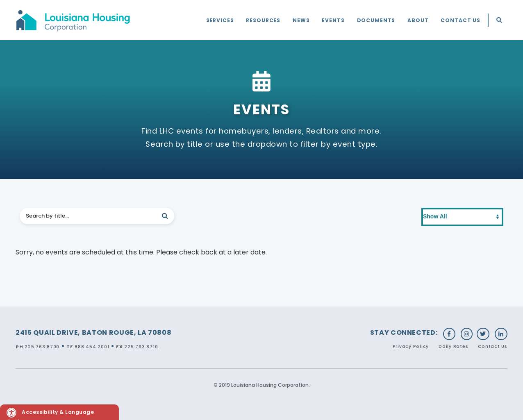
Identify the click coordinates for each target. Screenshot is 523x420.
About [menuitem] (418, 20)
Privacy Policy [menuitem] (411, 346)
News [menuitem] (301, 20)
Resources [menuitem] (263, 20)
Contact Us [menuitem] (460, 20)
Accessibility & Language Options (50, 414)
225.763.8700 (42, 347)
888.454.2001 (92, 347)
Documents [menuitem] (376, 20)
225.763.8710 (141, 347)
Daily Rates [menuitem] (453, 346)
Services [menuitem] (220, 20)
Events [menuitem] (333, 20)
